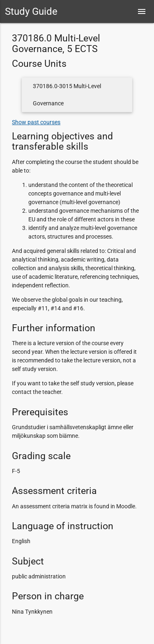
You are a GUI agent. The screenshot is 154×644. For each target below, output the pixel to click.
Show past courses (36, 122)
